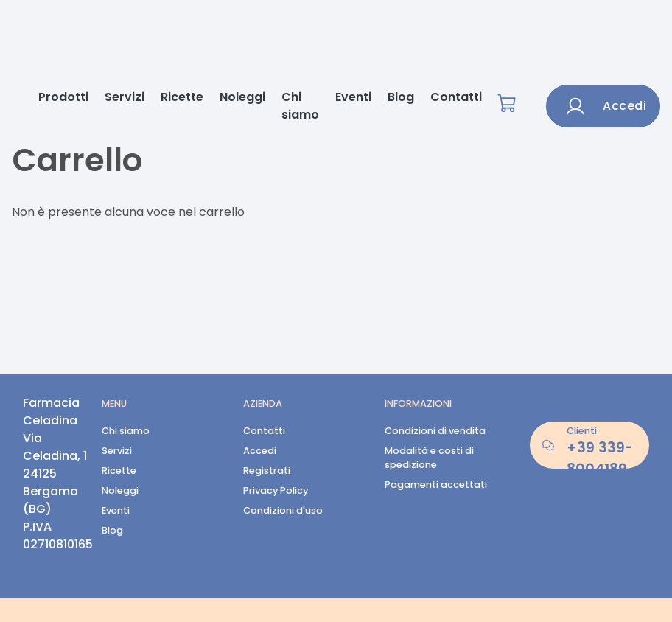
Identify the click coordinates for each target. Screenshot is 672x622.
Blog (401, 97)
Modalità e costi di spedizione (429, 458)
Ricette (182, 97)
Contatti (456, 97)
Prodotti (63, 97)
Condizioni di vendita (435, 431)
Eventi (353, 97)
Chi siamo (300, 106)
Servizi (125, 97)
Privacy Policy (276, 490)
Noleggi (242, 97)
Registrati (267, 471)
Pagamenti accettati (436, 485)
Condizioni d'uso (283, 510)
